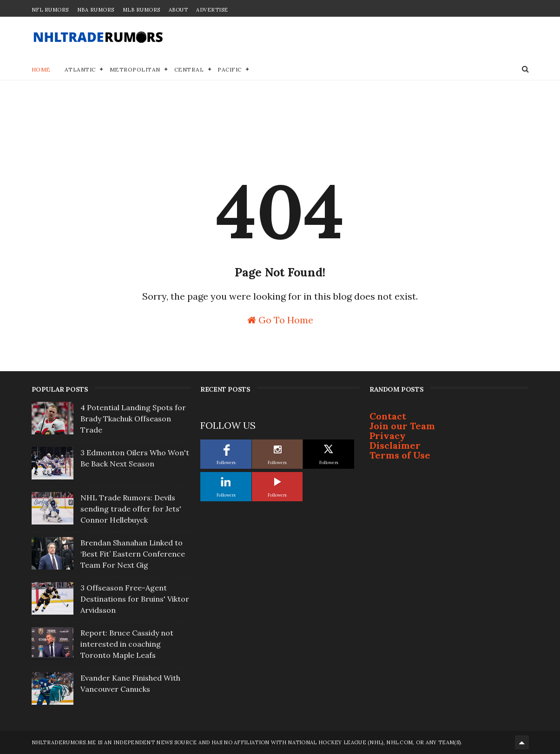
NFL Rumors (50, 10)
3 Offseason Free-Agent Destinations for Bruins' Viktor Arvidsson (135, 599)
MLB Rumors (142, 10)
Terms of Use (400, 455)
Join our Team (402, 426)
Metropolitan (135, 69)
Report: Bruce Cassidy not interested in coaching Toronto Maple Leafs (127, 644)
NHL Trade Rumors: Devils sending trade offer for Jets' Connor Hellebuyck (131, 509)
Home (41, 69)
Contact (388, 416)
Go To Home (280, 319)
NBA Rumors (96, 10)
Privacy (388, 436)
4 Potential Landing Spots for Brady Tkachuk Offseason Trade (133, 419)
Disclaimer (395, 445)
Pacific (230, 69)
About (178, 10)
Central (189, 69)
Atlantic (80, 69)
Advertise (212, 10)
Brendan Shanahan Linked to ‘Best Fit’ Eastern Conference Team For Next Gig (133, 554)
